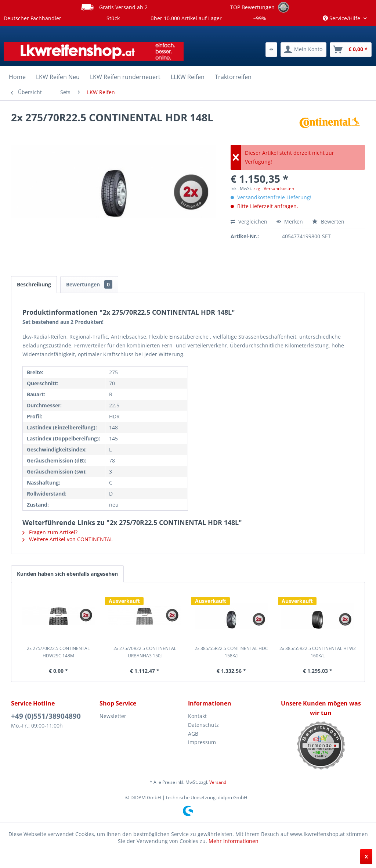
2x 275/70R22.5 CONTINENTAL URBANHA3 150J (145, 652)
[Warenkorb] (351, 50)
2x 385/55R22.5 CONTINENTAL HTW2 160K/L (318, 652)
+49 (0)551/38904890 (46, 716)
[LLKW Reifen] (188, 77)
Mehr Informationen (234, 841)
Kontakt (197, 716)
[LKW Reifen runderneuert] (125, 77)
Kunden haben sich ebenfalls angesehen (67, 574)
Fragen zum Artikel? (50, 532)
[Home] (17, 77)
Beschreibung (34, 284)
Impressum (202, 742)
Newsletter (113, 716)
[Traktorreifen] (233, 77)
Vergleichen (249, 222)
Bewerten (328, 222)
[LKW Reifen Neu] (58, 77)
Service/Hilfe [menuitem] (342, 18)
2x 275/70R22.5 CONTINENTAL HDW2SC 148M (58, 652)
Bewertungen (89, 284)
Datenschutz (203, 725)
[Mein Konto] (303, 50)
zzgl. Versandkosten (274, 188)
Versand (218, 782)
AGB (193, 734)
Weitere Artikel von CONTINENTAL (68, 539)
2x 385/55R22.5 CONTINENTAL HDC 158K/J (231, 652)
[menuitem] (271, 50)
